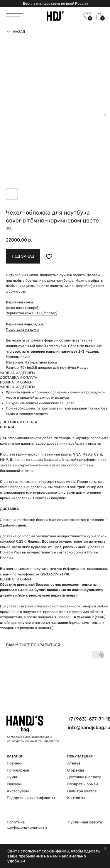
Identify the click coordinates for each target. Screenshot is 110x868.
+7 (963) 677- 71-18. (53, 574)
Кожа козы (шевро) (22, 308)
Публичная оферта (85, 822)
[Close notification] (106, 849)
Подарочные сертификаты (31, 798)
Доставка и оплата (84, 777)
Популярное (18, 770)
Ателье (74, 763)
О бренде (76, 770)
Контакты (76, 798)
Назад (19, 32)
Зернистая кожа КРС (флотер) (32, 313)
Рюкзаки (15, 784)
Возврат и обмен (83, 784)
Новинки (15, 763)
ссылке (60, 346)
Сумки (13, 777)
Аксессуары (18, 791)
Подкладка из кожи (22, 329)
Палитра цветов (82, 791)
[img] (55, 16)
